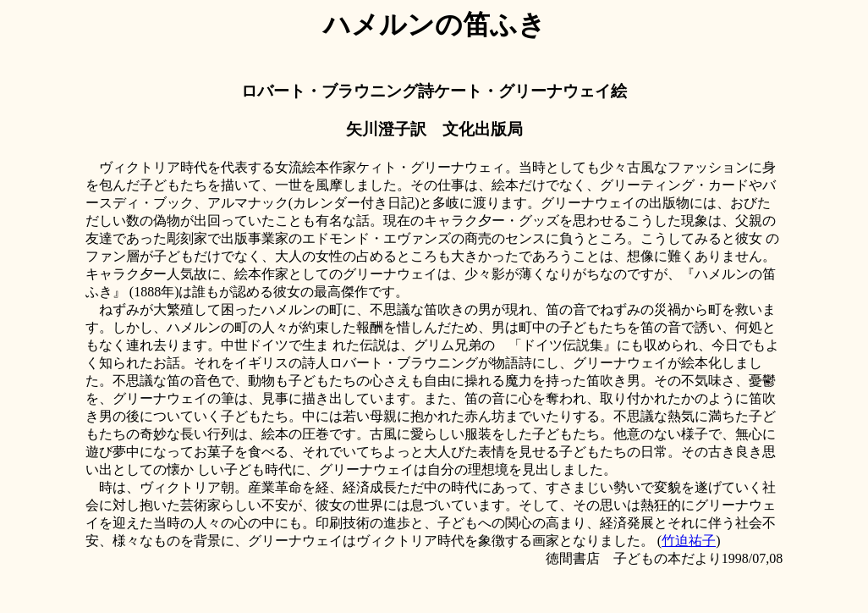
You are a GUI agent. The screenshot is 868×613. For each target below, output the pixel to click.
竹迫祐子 (689, 541)
